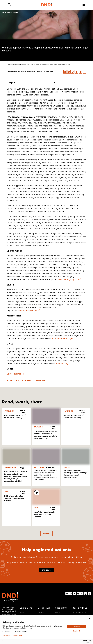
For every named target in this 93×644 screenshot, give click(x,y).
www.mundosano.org (61, 339)
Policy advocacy (14, 381)
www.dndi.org (62, 364)
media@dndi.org (17, 374)
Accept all (77, 627)
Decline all (77, 631)
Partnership (27, 381)
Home (4, 12)
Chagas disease (39, 381)
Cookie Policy (17, 635)
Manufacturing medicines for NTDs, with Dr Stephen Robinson (45, 515)
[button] (65, 72)
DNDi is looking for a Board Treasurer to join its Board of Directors (15, 499)
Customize (6, 635)
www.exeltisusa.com (28, 311)
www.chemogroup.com (68, 280)
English (32, 82)
